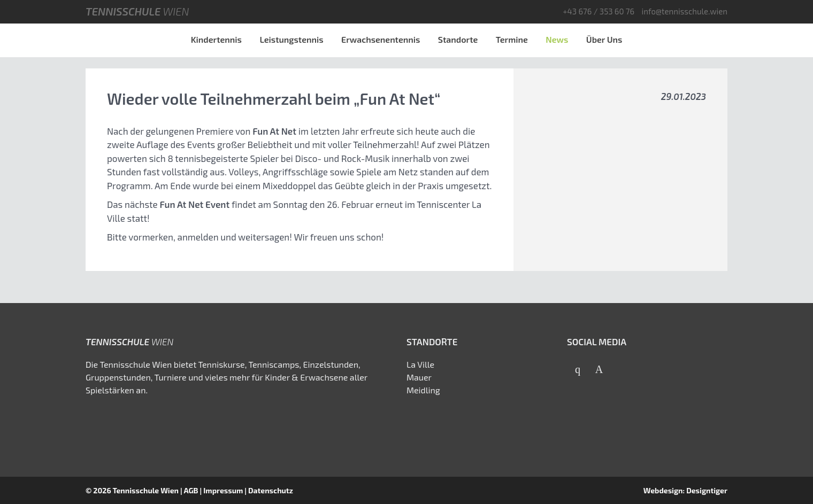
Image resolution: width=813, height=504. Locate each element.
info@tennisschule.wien (684, 11)
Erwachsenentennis (381, 39)
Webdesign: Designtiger (685, 490)
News (557, 39)
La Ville (420, 364)
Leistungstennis (291, 39)
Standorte (458, 39)
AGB (191, 490)
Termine (512, 39)
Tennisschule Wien (145, 490)
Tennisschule (137, 11)
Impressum (223, 490)
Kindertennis (216, 39)
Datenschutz (271, 490)
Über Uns (604, 39)
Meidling (423, 390)
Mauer (419, 377)
